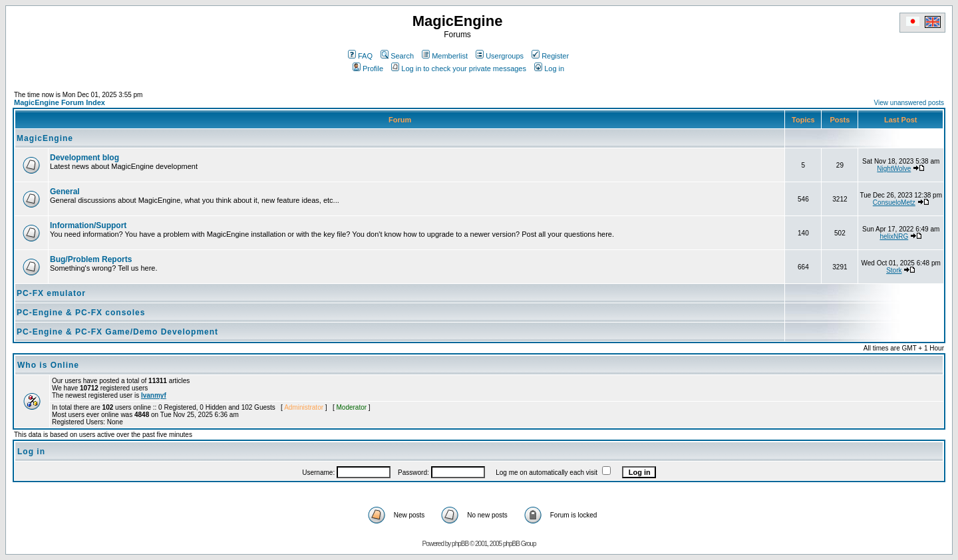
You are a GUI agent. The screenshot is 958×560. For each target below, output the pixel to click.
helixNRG (894, 236)
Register (550, 56)
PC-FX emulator (51, 293)
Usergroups (500, 56)
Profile (368, 69)
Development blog (84, 158)
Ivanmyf (154, 395)
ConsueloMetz (894, 203)
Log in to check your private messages (459, 69)
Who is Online (48, 365)
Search (397, 56)
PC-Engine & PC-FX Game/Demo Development (117, 332)
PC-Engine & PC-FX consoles (81, 313)
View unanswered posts (909, 103)
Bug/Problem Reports (91, 259)
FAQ (360, 56)
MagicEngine (45, 138)
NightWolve (894, 169)
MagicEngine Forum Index (60, 102)
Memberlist (445, 56)
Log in (549, 69)
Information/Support (88, 225)
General (65, 192)
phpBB (460, 544)
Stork (894, 270)
